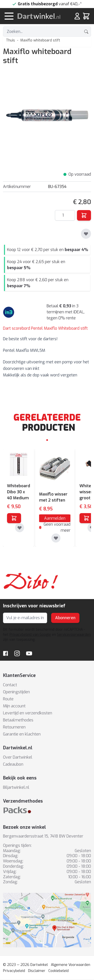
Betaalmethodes (18, 720)
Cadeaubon (13, 764)
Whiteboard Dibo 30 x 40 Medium (19, 492)
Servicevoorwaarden (74, 635)
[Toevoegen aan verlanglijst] (86, 234)
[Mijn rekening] (77, 16)
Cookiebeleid (59, 971)
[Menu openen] (9, 16)
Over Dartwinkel (18, 757)
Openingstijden (16, 692)
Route (8, 699)
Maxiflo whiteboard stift (40, 40)
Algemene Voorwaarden (71, 965)
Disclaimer (37, 971)
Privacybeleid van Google (30, 635)
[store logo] (41, 16)
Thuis (11, 40)
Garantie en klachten (22, 734)
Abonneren (65, 618)
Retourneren (14, 727)
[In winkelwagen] (14, 518)
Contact (10, 685)
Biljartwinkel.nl (16, 787)
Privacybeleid (14, 971)
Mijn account (14, 706)
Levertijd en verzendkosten (28, 713)
